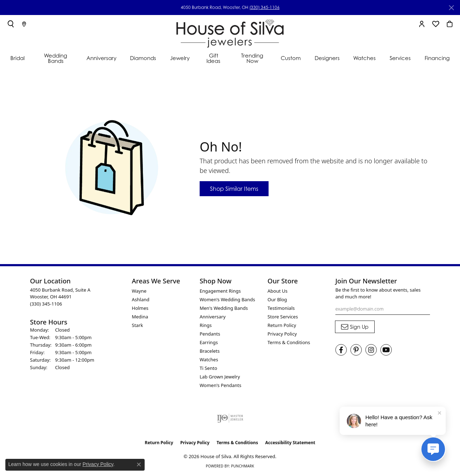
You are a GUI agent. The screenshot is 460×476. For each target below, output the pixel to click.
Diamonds (143, 58)
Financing (437, 58)
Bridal (17, 58)
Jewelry (180, 58)
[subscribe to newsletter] (355, 327)
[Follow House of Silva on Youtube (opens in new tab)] (386, 350)
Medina (140, 317)
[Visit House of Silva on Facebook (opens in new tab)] (341, 350)
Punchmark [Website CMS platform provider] (243, 466)
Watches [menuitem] (209, 360)
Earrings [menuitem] (209, 342)
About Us (277, 291)
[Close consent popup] (139, 465)
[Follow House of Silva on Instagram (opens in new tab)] (371, 350)
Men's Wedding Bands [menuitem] (224, 308)
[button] (11, 24)
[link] (24, 24)
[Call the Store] (46, 304)
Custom (291, 58)
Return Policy (282, 325)
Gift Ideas (213, 58)
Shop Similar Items (234, 189)
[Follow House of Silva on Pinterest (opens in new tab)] (356, 350)
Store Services (283, 317)
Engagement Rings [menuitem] (220, 291)
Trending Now (252, 58)
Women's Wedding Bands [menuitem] (227, 299)
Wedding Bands (56, 58)
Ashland (141, 299)
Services (400, 58)
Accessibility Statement (290, 443)
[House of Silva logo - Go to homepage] (230, 32)
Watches (364, 58)
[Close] (451, 8)
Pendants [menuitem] (210, 334)
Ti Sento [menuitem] (208, 368)
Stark (137, 325)
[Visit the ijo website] (230, 418)
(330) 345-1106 (264, 7)
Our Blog (277, 299)
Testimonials (281, 308)
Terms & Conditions (289, 342)
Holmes (140, 308)
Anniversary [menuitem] (213, 317)
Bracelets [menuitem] (210, 351)
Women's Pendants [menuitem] (221, 385)
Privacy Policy (282, 334)
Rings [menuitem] (206, 325)
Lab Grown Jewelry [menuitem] (220, 377)
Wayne (139, 291)
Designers (327, 58)
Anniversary (101, 58)
